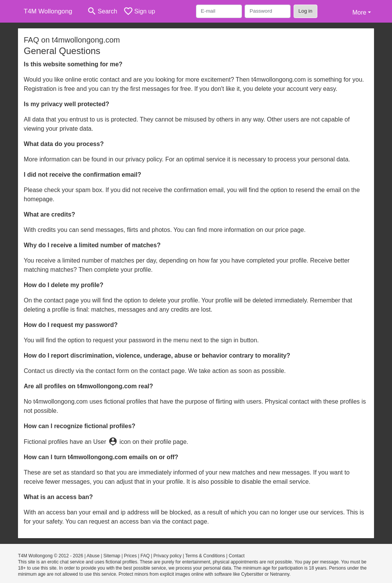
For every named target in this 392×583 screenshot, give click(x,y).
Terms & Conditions (205, 556)
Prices (130, 556)
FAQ (145, 556)
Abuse (93, 556)
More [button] (359, 12)
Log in (306, 11)
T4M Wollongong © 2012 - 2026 (51, 556)
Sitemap (112, 556)
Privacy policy (167, 556)
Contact (237, 556)
